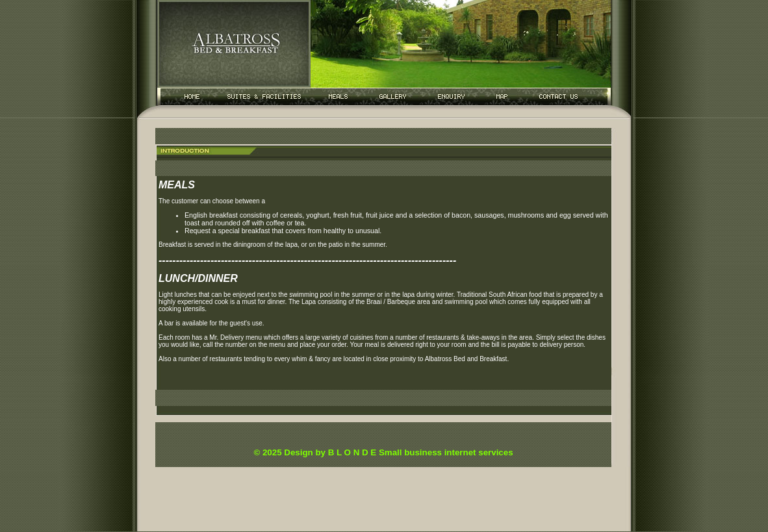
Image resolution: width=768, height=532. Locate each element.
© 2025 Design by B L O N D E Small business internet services (383, 452)
